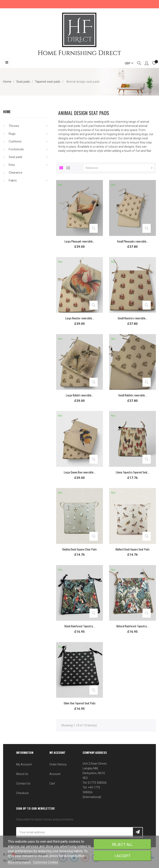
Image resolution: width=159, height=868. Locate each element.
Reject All (122, 844)
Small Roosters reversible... (132, 318)
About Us (22, 774)
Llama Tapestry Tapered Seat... (132, 472)
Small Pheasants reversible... (132, 241)
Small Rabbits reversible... (132, 395)
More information (20, 862)
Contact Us (23, 783)
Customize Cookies (46, 862)
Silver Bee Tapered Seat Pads (79, 703)
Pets (12, 165)
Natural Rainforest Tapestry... (132, 626)
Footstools (16, 149)
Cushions (15, 141)
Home (7, 112)
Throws (14, 126)
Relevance (120, 168)
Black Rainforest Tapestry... (79, 626)
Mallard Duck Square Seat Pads (132, 549)
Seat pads (16, 157)
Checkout (22, 793)
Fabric (13, 180)
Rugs (12, 134)
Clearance (16, 173)
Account (55, 774)
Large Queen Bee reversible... (79, 472)
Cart (52, 783)
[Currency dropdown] (127, 63)
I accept (122, 856)
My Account (24, 764)
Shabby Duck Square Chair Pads (79, 549)
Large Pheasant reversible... (79, 241)
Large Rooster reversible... (79, 318)
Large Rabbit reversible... (79, 395)
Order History (58, 764)
